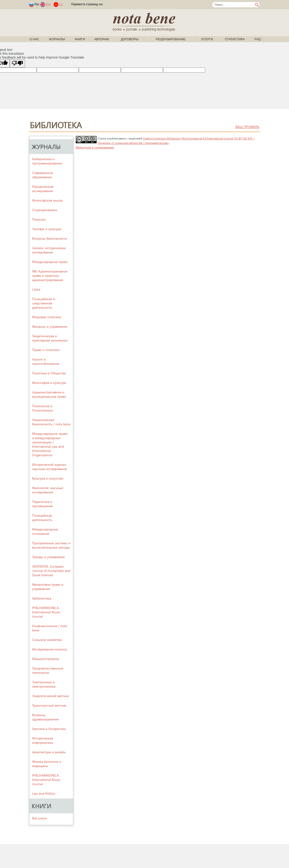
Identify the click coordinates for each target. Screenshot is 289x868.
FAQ (258, 39)
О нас (34, 39)
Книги (80, 39)
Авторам (102, 39)
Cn (61, 4)
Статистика (235, 39)
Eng (48, 4)
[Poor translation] (17, 63)
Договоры (130, 39)
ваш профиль (247, 127)
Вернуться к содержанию (95, 147)
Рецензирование (171, 39)
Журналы (57, 39)
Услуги (207, 39)
